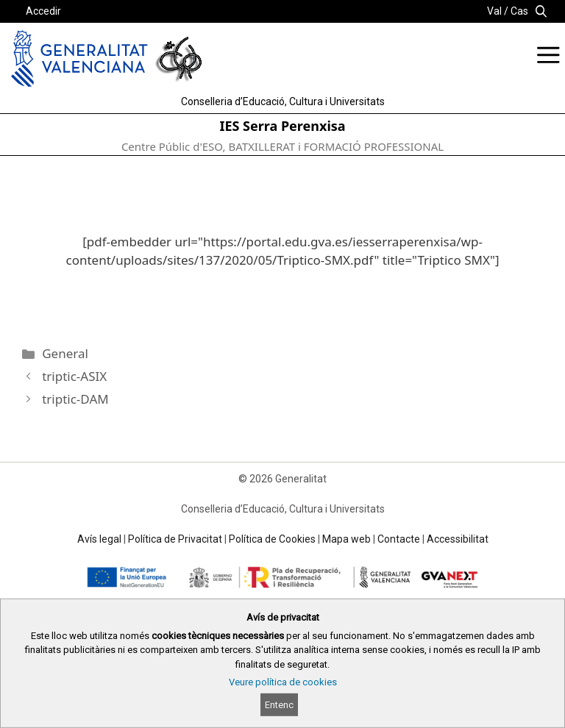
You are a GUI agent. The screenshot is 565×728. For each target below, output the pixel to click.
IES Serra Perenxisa (282, 126)
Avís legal (99, 539)
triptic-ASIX (74, 376)
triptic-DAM (75, 399)
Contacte (399, 539)
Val (494, 11)
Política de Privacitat (175, 539)
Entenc (279, 705)
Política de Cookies (272, 539)
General (65, 353)
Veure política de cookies (283, 682)
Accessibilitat (458, 539)
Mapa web (347, 539)
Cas (519, 11)
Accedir (43, 11)
